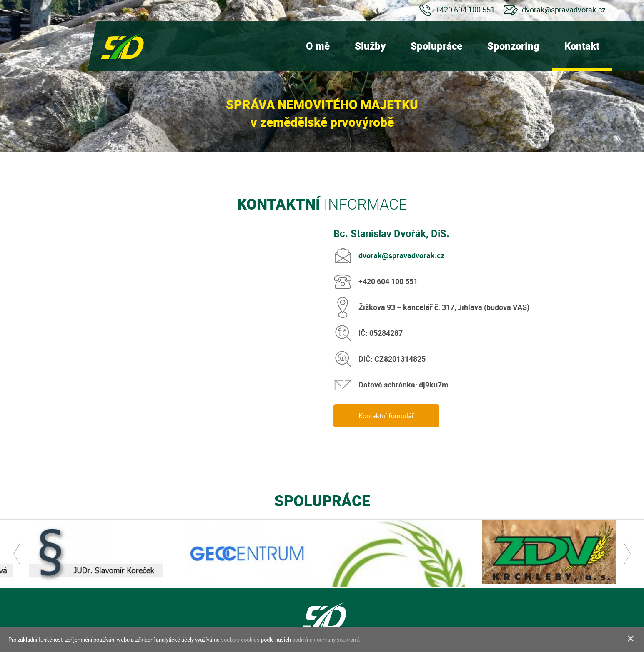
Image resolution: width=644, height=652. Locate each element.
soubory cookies (240, 640)
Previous (17, 554)
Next (627, 554)
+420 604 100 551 (465, 10)
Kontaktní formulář (386, 416)
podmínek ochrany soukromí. (326, 640)
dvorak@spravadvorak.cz (564, 10)
